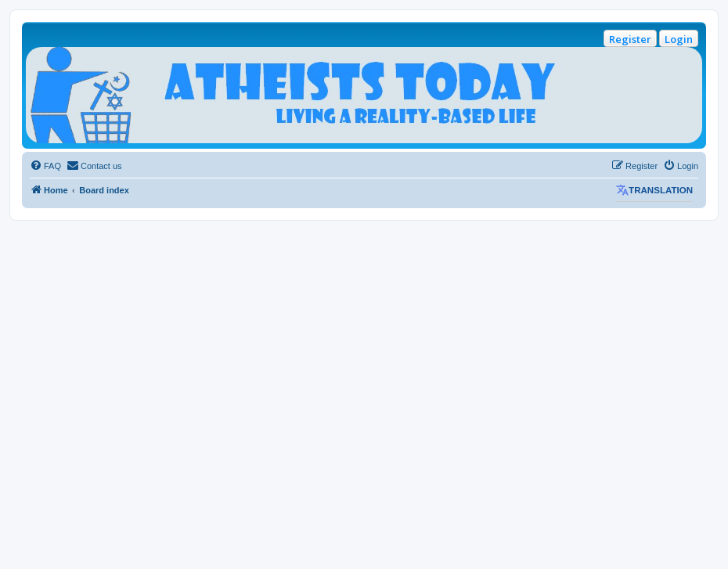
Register (630, 39)
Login (679, 39)
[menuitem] (45, 166)
